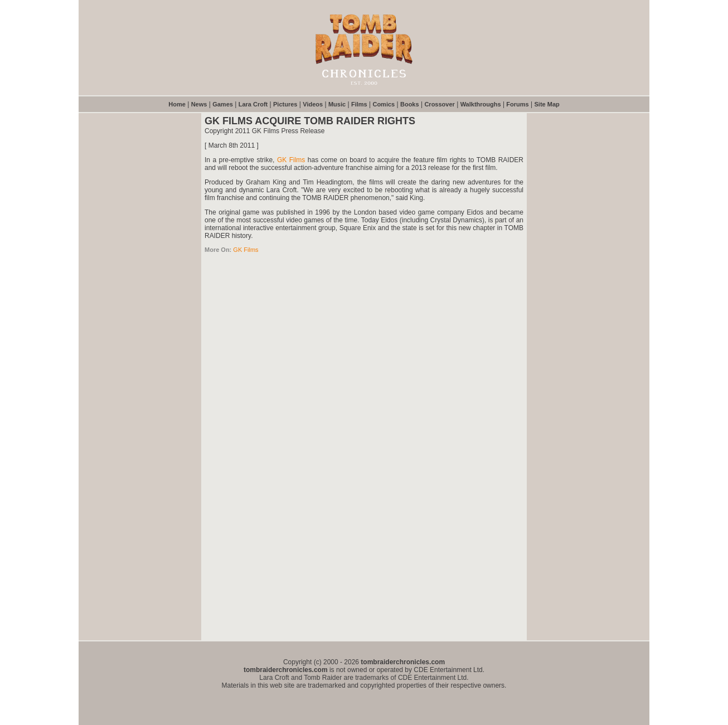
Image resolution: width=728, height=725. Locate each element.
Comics (384, 104)
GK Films (291, 160)
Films (359, 104)
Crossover (439, 104)
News (199, 104)
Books (410, 104)
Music (337, 104)
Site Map (547, 104)
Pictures (285, 104)
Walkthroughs (481, 104)
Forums (517, 104)
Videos (313, 104)
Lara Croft (253, 104)
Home (177, 104)
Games (223, 104)
